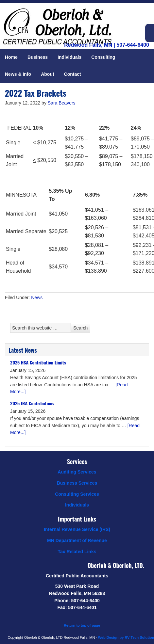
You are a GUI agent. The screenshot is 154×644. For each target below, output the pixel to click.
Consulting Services (77, 494)
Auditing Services (77, 472)
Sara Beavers (62, 103)
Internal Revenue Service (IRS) (77, 529)
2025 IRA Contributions (32, 403)
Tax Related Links (77, 552)
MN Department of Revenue (77, 540)
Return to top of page (82, 625)
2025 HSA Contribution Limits (38, 362)
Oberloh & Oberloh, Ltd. (65, 20)
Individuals (77, 505)
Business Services (77, 483)
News (37, 298)
